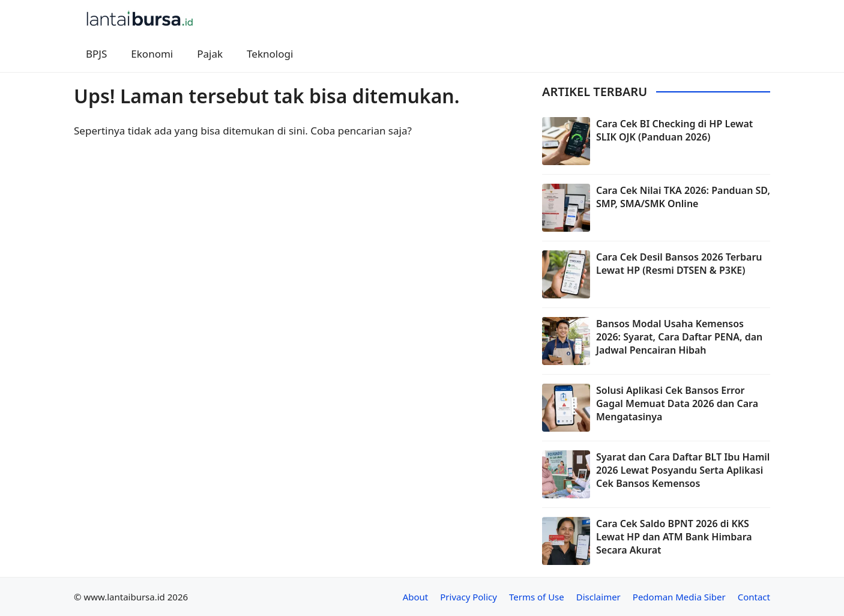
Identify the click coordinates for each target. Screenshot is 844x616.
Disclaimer (598, 597)
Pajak (210, 54)
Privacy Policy (469, 597)
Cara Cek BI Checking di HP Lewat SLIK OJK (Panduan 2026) (674, 130)
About (416, 597)
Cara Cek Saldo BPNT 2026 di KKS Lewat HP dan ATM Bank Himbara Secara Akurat (674, 537)
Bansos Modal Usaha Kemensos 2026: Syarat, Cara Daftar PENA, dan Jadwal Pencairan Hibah (679, 337)
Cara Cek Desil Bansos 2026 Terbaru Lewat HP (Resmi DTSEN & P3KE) (679, 264)
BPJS (96, 54)
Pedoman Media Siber (679, 597)
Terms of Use (537, 597)
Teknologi (270, 54)
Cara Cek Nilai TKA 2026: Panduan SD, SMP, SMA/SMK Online (683, 197)
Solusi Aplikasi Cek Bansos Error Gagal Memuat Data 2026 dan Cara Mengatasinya (677, 404)
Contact (754, 597)
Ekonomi (152, 54)
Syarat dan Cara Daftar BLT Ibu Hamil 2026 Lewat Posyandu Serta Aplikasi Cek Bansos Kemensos (683, 470)
